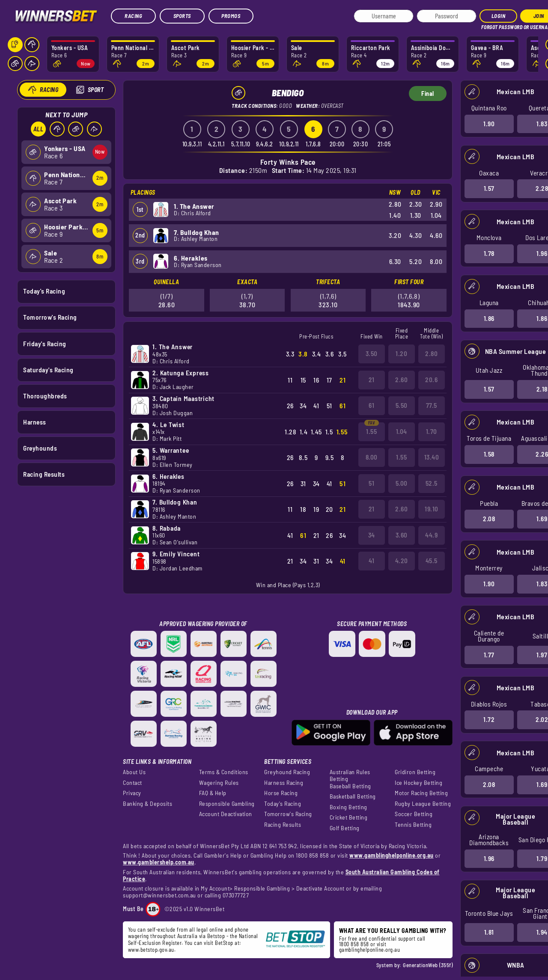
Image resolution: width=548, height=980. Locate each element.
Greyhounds (40, 448)
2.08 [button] (489, 519)
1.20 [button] (401, 353)
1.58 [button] (489, 454)
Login (499, 16)
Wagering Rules (219, 783)
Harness (35, 422)
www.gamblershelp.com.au (159, 862)
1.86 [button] (489, 318)
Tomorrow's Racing (50, 317)
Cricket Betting (349, 817)
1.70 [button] (432, 431)
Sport (95, 90)
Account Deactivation (226, 814)
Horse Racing (281, 793)
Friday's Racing (45, 343)
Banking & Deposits (147, 804)
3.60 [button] (402, 535)
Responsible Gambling (227, 804)
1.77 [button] (489, 654)
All (38, 129)
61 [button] (371, 405)
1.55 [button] (371, 431)
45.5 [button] (432, 561)
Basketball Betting (353, 796)
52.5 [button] (432, 483)
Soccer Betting (414, 814)
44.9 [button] (431, 535)
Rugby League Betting (423, 804)
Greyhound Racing (287, 772)
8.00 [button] (372, 457)
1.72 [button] (489, 719)
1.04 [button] (402, 431)
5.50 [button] (402, 405)
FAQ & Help (213, 793)
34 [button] (372, 535)
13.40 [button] (432, 457)
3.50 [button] (372, 353)
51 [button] (371, 483)
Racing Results (44, 474)
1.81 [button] (489, 932)
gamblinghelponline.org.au (370, 950)
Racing (133, 16)
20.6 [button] (431, 380)
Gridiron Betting (415, 772)
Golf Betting (345, 828)
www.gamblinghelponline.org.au (392, 855)
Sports (182, 16)
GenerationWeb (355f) (428, 965)
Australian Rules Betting (350, 775)
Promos (231, 16)
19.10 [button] (432, 509)
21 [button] (372, 380)
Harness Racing (284, 783)
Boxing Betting (348, 807)
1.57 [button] (489, 188)
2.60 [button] (401, 380)
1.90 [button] (489, 123)
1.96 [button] (489, 858)
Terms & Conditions (224, 772)
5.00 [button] (402, 483)
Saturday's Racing (48, 369)
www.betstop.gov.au (151, 950)
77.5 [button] (432, 405)
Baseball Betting (350, 786)
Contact (133, 783)
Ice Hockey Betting (418, 783)
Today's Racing (44, 291)
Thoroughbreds (45, 395)
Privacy (132, 793)
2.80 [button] (431, 353)
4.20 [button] (402, 561)
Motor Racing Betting (421, 793)
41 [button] (371, 561)
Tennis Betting (413, 825)
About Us (134, 772)
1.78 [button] (489, 253)
